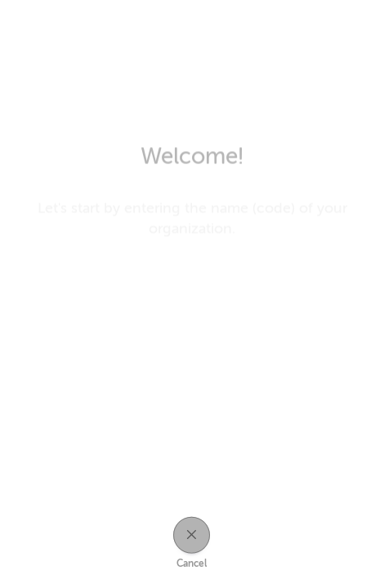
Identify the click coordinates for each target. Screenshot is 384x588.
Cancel (192, 563)
